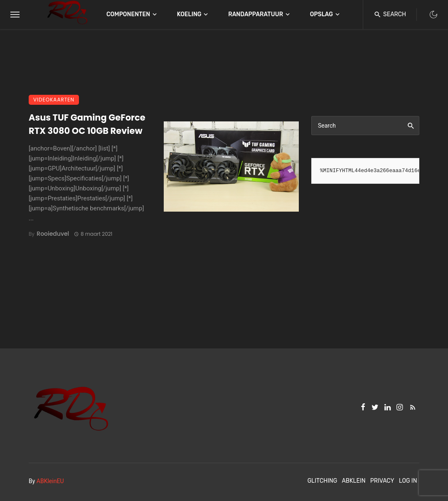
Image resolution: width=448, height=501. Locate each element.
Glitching (322, 481)
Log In (408, 481)
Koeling (189, 14)
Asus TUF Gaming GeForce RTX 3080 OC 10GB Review (87, 124)
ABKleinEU (50, 481)
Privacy (382, 481)
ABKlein (353, 481)
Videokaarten (54, 100)
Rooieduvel (53, 234)
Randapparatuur (256, 14)
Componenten (128, 14)
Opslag (321, 14)
